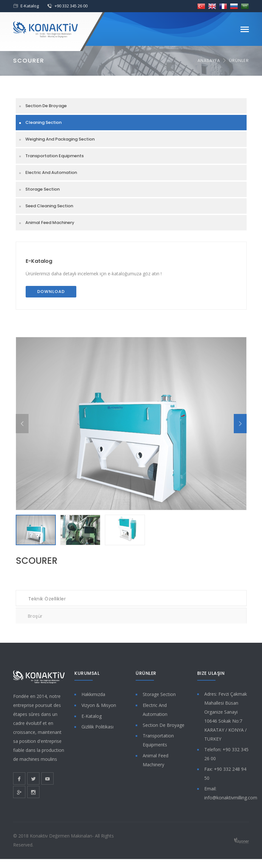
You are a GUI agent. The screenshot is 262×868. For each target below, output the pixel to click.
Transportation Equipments (55, 156)
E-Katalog (30, 6)
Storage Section (42, 189)
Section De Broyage (46, 106)
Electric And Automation (51, 172)
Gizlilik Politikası (97, 727)
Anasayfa (209, 60)
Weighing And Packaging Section (60, 139)
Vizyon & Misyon (99, 705)
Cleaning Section (43, 122)
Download (51, 292)
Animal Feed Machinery (50, 223)
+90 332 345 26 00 (71, 6)
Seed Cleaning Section (49, 206)
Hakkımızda (93, 694)
